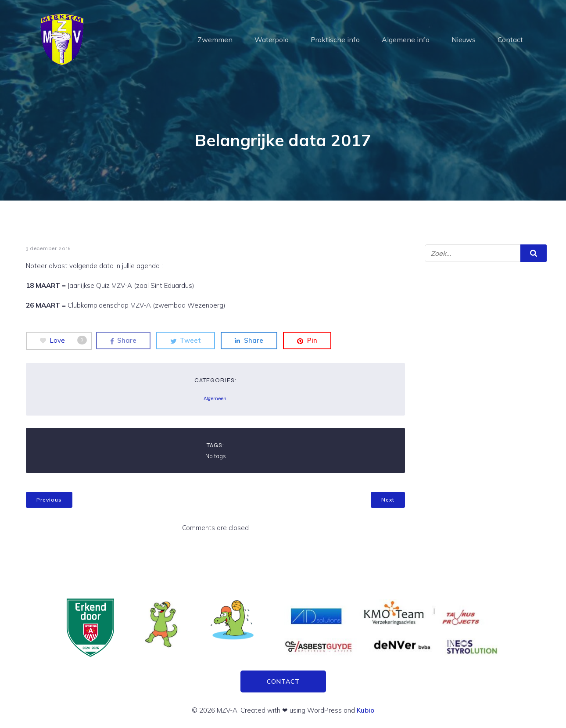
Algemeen (215, 398)
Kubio (365, 710)
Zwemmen (215, 39)
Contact (510, 39)
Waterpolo (272, 39)
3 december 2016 (48, 248)
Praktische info (335, 39)
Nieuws (464, 39)
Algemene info (406, 39)
